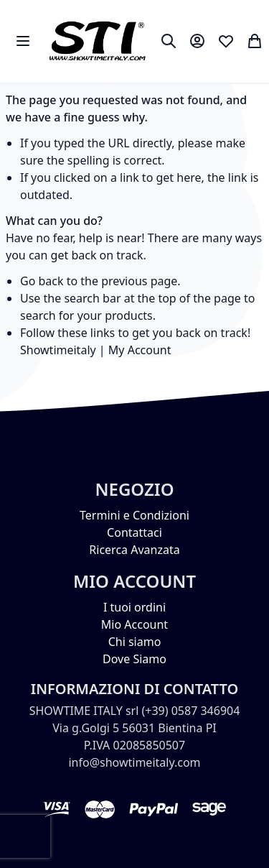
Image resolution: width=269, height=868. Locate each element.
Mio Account (134, 624)
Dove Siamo (134, 659)
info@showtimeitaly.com (134, 762)
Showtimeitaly (58, 350)
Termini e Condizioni (134, 515)
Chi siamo (135, 642)
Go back (42, 281)
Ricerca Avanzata (134, 550)
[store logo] (97, 41)
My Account (140, 350)
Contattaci (134, 532)
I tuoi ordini (134, 607)
